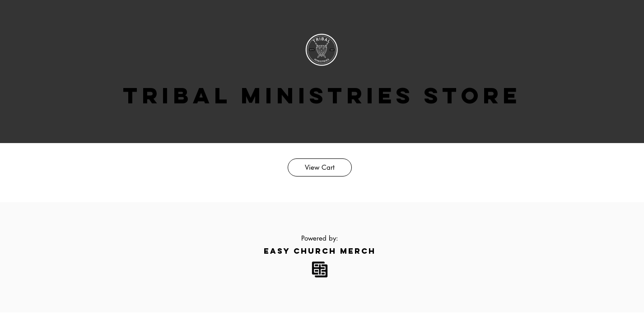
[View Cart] (320, 167)
